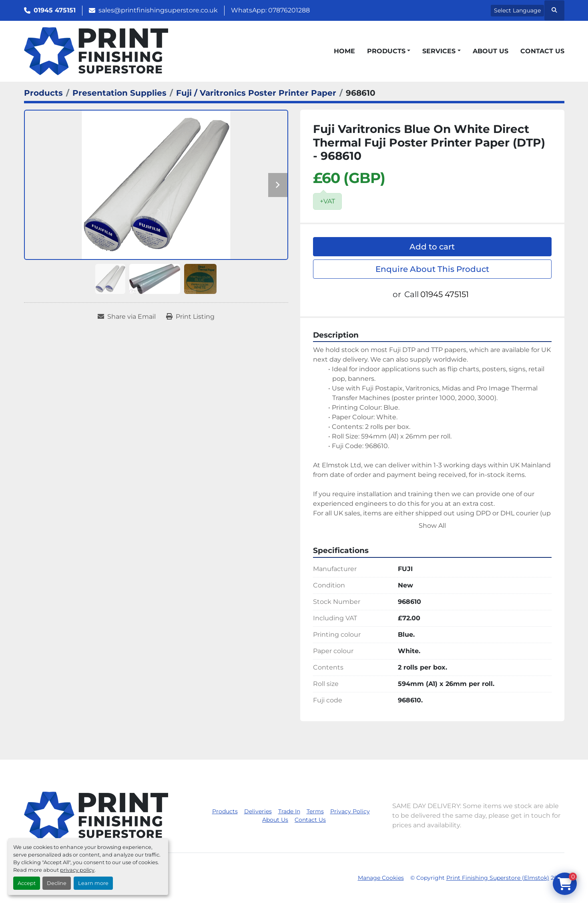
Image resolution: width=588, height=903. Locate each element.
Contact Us (542, 51)
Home (344, 51)
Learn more (93, 883)
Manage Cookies (381, 878)
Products (386, 51)
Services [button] (439, 51)
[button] (389, 51)
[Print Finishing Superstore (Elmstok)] (96, 815)
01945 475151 (55, 10)
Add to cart (432, 247)
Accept (27, 883)
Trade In (289, 811)
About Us (491, 51)
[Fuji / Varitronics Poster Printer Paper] (256, 93)
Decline (57, 883)
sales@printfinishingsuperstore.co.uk (158, 10)
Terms (315, 811)
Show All (432, 526)
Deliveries (258, 811)
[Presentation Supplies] (119, 93)
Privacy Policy (350, 811)
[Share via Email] (127, 317)
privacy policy (77, 870)
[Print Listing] (190, 317)
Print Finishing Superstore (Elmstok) (498, 878)
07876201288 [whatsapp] (289, 10)
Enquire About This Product (432, 269)
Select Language (517, 10)
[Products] (43, 93)
